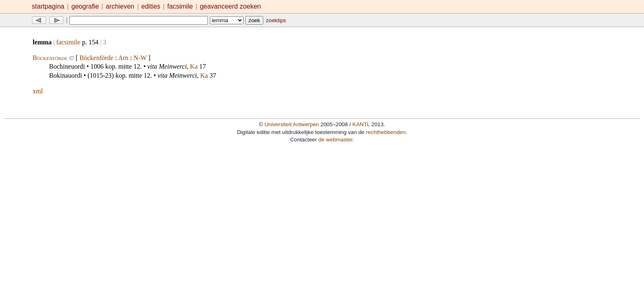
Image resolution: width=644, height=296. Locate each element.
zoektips (276, 20)
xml (38, 91)
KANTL (361, 124)
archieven (120, 6)
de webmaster (335, 140)
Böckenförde (50, 58)
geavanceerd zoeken (231, 6)
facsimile (181, 6)
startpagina (48, 6)
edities (151, 6)
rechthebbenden (386, 132)
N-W (140, 58)
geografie (85, 6)
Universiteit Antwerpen (292, 124)
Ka (194, 66)
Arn (123, 58)
